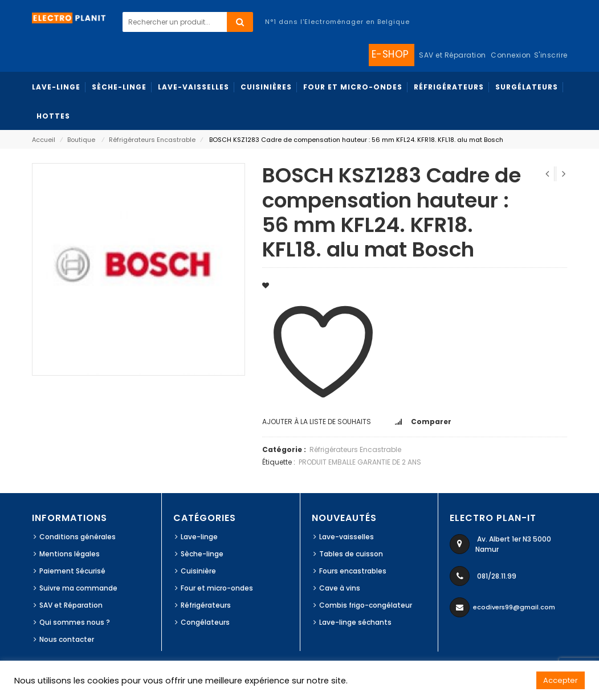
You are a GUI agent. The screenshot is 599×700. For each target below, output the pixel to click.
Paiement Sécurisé (72, 571)
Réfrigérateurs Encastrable (152, 140)
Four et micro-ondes (217, 588)
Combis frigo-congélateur (366, 605)
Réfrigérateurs (206, 605)
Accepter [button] (561, 680)
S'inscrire (551, 55)
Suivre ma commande (78, 588)
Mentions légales (70, 554)
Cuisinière (198, 571)
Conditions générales (78, 537)
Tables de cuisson (351, 554)
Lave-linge (199, 537)
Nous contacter (67, 639)
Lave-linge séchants (355, 622)
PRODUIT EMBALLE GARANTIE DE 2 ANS (360, 462)
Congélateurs (205, 622)
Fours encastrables (353, 571)
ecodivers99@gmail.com (514, 607)
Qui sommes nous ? (75, 622)
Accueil (44, 140)
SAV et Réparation (71, 605)
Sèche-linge (202, 554)
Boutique (81, 140)
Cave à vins (340, 588)
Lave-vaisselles (347, 537)
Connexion (511, 55)
